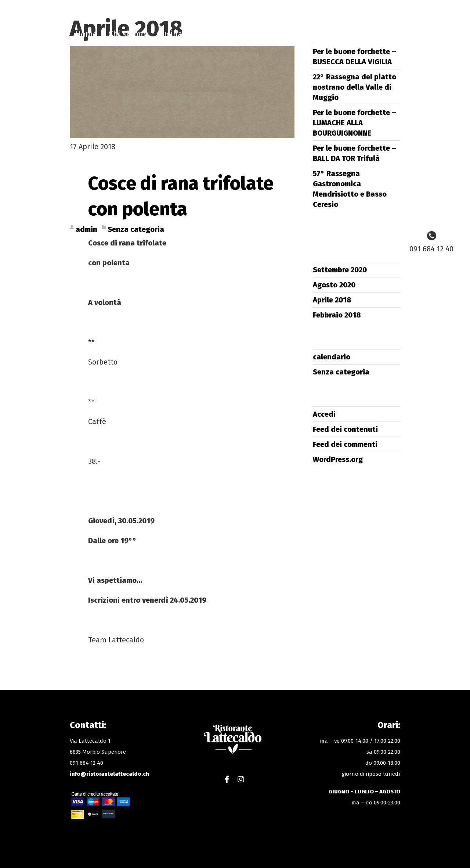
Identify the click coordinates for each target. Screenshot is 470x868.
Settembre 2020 (340, 270)
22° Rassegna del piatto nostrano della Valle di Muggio (355, 87)
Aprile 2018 (332, 300)
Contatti (332, 34)
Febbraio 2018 (337, 315)
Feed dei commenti (345, 444)
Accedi (324, 414)
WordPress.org (338, 459)
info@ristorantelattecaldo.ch (109, 774)
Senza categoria (136, 229)
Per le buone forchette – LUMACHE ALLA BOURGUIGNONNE (355, 123)
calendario (332, 357)
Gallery (372, 34)
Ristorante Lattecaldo (234, 37)
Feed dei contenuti (345, 429)
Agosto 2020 (334, 285)
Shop (296, 34)
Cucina (169, 34)
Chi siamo (127, 34)
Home (86, 34)
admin (86, 229)
